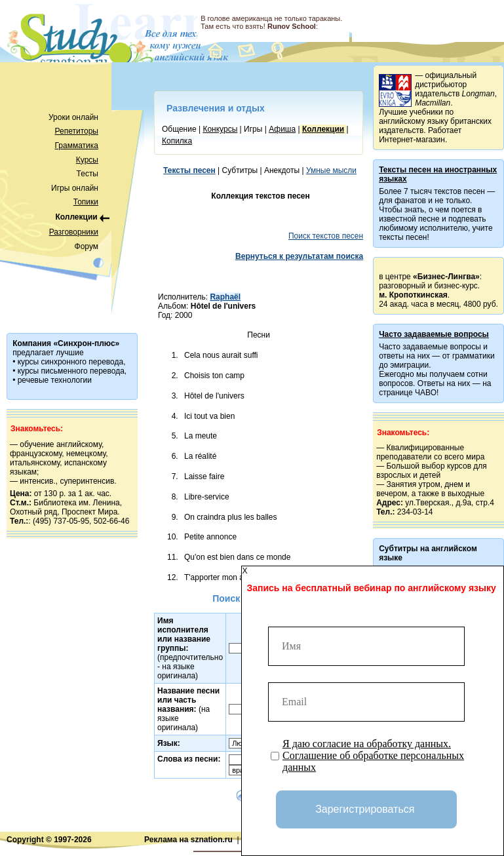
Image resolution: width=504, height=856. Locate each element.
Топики (86, 202)
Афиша (282, 129)
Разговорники (74, 232)
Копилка (177, 141)
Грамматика (77, 146)
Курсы (87, 160)
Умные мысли (331, 170)
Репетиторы (77, 131)
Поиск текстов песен (326, 236)
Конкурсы (220, 129)
